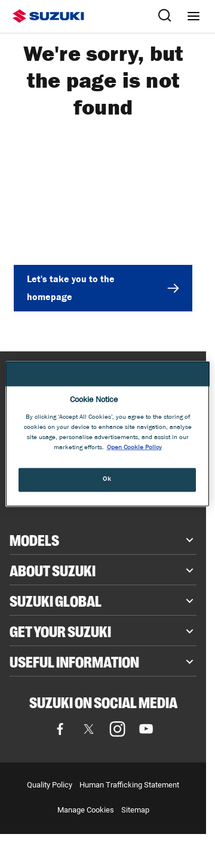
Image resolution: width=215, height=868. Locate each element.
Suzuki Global (56, 600)
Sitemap (135, 810)
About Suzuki (53, 570)
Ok (107, 480)
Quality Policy (50, 785)
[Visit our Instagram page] (118, 729)
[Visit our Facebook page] (60, 729)
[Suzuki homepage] (48, 16)
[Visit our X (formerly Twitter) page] (89, 729)
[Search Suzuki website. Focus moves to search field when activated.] (165, 16)
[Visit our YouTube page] (146, 729)
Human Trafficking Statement (129, 785)
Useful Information (74, 661)
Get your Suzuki (60, 631)
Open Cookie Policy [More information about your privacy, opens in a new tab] (134, 448)
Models (34, 539)
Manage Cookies (86, 810)
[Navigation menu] (193, 16)
